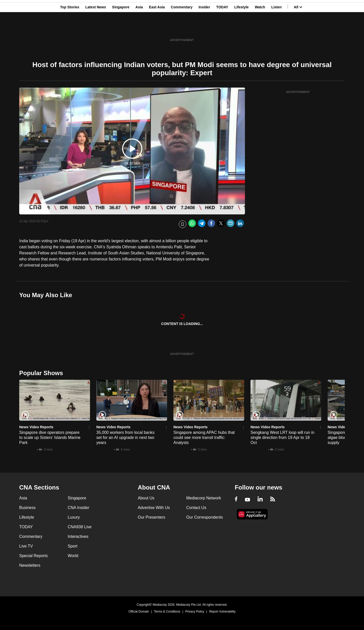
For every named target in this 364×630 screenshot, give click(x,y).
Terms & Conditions (167, 612)
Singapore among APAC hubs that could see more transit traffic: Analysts (204, 438)
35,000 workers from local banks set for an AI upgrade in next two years (125, 438)
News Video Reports (36, 427)
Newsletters (30, 565)
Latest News (96, 29)
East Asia (157, 29)
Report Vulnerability (222, 612)
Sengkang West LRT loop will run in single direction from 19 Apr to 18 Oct (282, 438)
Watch (260, 29)
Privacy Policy (195, 612)
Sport (73, 546)
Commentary (182, 29)
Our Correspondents (205, 517)
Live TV (26, 546)
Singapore (121, 29)
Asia (139, 29)
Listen (276, 29)
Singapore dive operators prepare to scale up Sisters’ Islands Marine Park (50, 438)
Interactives (78, 536)
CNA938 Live (80, 527)
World (73, 556)
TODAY (222, 29)
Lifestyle (242, 29)
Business (27, 508)
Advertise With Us (154, 508)
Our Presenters (151, 517)
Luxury (74, 517)
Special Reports (33, 556)
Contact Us (196, 508)
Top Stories (70, 29)
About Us (146, 498)
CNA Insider (78, 508)
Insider (204, 29)
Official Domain (139, 612)
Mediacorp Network (204, 498)
